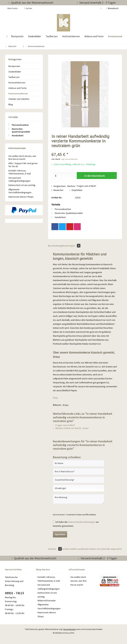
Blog (11, 104)
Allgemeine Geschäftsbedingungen (20, 191)
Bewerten (57, 190)
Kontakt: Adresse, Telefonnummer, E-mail (20, 172)
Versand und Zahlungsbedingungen (19, 179)
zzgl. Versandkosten (69, 159)
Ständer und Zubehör (19, 99)
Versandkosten (69, 629)
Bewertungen (71, 246)
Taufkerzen (14, 77)
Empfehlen (76, 190)
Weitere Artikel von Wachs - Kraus (71, 428)
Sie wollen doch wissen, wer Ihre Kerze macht (22, 157)
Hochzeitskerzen (17, 83)
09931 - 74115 (14, 593)
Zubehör (55, 549)
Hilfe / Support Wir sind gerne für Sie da (23, 165)
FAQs (55, 398)
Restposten (14, 66)
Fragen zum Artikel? (85, 186)
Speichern (60, 534)
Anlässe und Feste (18, 88)
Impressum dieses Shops (21, 197)
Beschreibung (55, 246)
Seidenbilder (15, 72)
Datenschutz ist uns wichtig (22, 185)
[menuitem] (113, 8)
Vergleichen (58, 186)
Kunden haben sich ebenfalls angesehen (102, 549)
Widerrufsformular (47, 600)
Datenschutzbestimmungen (82, 522)
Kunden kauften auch (72, 549)
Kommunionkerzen (18, 93)
